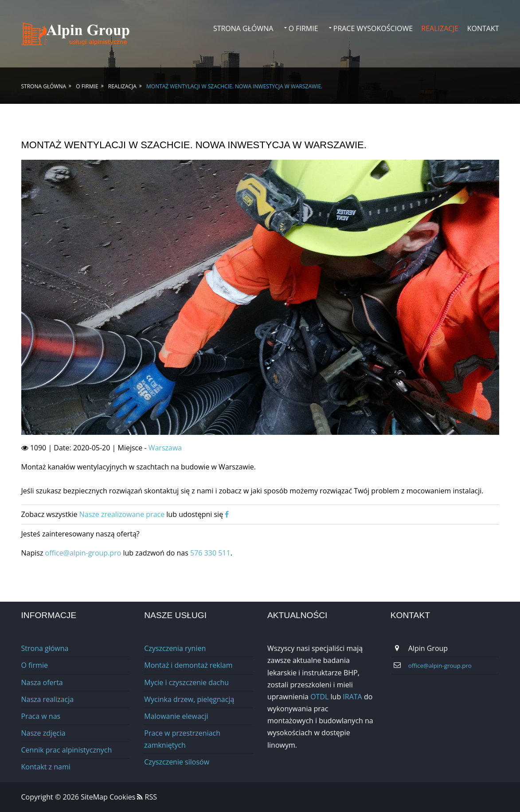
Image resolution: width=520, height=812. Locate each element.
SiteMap (95, 797)
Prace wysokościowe (373, 28)
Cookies (122, 797)
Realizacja (122, 86)
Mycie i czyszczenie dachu (186, 682)
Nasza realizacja (48, 699)
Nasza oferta (42, 682)
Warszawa (165, 448)
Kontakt (483, 28)
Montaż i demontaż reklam (188, 665)
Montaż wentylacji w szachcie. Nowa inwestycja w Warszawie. (234, 86)
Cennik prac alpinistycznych (67, 750)
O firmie (303, 28)
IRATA (352, 697)
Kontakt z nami (46, 767)
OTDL (319, 697)
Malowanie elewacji (176, 716)
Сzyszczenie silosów (177, 762)
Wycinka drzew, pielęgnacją (189, 699)
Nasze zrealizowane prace (122, 514)
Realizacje (440, 28)
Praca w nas (41, 716)
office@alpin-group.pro (84, 553)
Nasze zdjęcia (43, 733)
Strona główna (243, 28)
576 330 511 (210, 553)
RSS (147, 797)
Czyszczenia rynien (175, 648)
